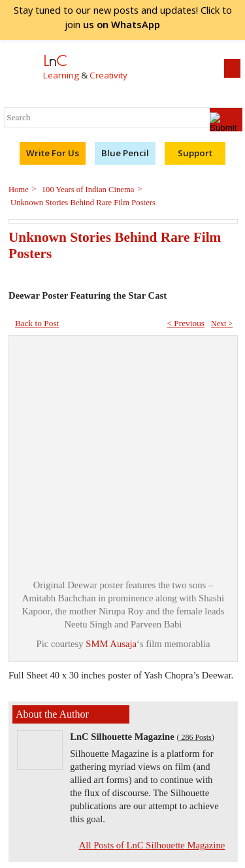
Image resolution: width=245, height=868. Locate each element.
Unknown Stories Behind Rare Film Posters (82, 203)
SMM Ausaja (111, 644)
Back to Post (37, 323)
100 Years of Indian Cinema (87, 190)
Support (195, 153)
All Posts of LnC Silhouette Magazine (152, 845)
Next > (222, 324)
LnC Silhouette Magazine (122, 737)
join (123, 24)
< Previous (186, 323)
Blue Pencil (125, 153)
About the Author (52, 714)
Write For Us (53, 153)
